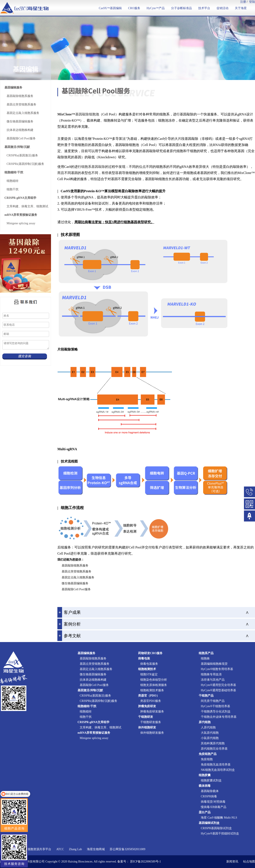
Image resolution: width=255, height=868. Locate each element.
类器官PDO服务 (151, 701)
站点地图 (249, 862)
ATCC (60, 849)
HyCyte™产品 (156, 8)
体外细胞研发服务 (152, 733)
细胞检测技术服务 (152, 690)
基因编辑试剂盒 (209, 823)
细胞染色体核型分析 (154, 680)
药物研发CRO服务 (150, 653)
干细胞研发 (146, 717)
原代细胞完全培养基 (214, 749)
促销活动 (222, 8)
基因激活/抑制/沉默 (17, 147)
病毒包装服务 (149, 664)
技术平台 (204, 8)
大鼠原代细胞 (210, 733)
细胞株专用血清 (211, 674)
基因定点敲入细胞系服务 (23, 113)
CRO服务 (134, 8)
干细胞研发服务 (151, 722)
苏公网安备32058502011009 (127, 849)
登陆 (252, 2)
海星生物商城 (96, 849)
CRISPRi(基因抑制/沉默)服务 (25, 164)
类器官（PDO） (149, 696)
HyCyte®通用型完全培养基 (218, 685)
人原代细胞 (208, 727)
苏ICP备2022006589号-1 (145, 862)
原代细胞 (205, 722)
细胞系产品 (206, 653)
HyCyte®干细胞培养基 (215, 706)
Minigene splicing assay (21, 223)
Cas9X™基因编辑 (110, 8)
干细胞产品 (206, 696)
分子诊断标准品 (181, 8)
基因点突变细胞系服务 (21, 104)
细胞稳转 (13, 181)
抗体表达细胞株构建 (20, 130)
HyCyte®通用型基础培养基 (218, 690)
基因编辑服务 (13, 88)
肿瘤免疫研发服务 (152, 712)
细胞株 (205, 658)
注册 (243, 2)
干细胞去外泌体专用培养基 (219, 717)
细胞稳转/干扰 (14, 172)
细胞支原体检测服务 (154, 685)
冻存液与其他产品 (213, 680)
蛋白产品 (205, 812)
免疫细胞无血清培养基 (216, 765)
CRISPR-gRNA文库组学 (20, 198)
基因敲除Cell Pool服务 (21, 138)
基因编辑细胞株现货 (214, 664)
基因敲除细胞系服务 (20, 96)
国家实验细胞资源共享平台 (33, 849)
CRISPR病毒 (209, 796)
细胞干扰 (13, 189)
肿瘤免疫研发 (147, 706)
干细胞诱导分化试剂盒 (216, 712)
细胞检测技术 (147, 669)
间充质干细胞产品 (213, 701)
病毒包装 (144, 658)
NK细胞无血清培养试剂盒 (218, 770)
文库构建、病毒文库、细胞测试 (27, 206)
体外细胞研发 (147, 727)
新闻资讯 (232, 862)
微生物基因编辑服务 (20, 121)
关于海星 (241, 8)
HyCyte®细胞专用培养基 (217, 669)
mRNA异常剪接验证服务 (21, 215)
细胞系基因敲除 (93, 167)
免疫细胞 (207, 759)
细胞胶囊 (205, 775)
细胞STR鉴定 (149, 674)
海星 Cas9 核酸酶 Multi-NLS (219, 818)
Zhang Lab (75, 849)
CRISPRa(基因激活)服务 (22, 155)
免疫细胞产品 (208, 754)
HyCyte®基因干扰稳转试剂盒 (220, 834)
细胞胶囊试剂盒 (211, 780)
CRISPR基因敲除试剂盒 (216, 828)
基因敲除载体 (210, 791)
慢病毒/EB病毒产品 (214, 807)
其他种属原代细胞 (213, 743)
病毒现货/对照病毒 (213, 802)
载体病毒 (205, 786)
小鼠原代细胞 (210, 738)
